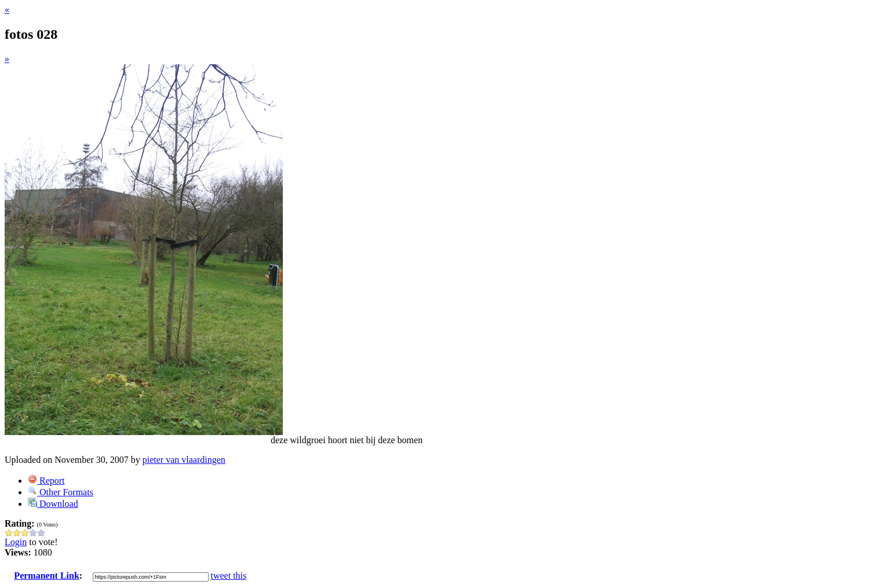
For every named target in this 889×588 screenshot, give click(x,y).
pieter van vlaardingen (184, 460)
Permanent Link (46, 576)
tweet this (229, 576)
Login (16, 542)
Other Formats (61, 492)
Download (53, 504)
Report (46, 481)
